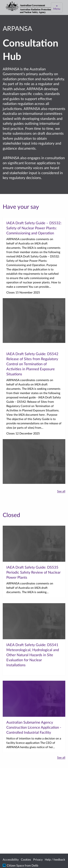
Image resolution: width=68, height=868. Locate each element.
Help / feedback (55, 859)
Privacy (38, 859)
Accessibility (11, 859)
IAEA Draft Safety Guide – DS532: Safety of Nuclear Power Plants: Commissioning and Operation (34, 228)
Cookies (26, 859)
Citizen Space (15, 865)
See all (61, 491)
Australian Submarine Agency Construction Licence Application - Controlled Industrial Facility (34, 727)
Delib (35, 865)
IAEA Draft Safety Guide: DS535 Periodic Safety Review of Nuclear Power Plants (33, 572)
